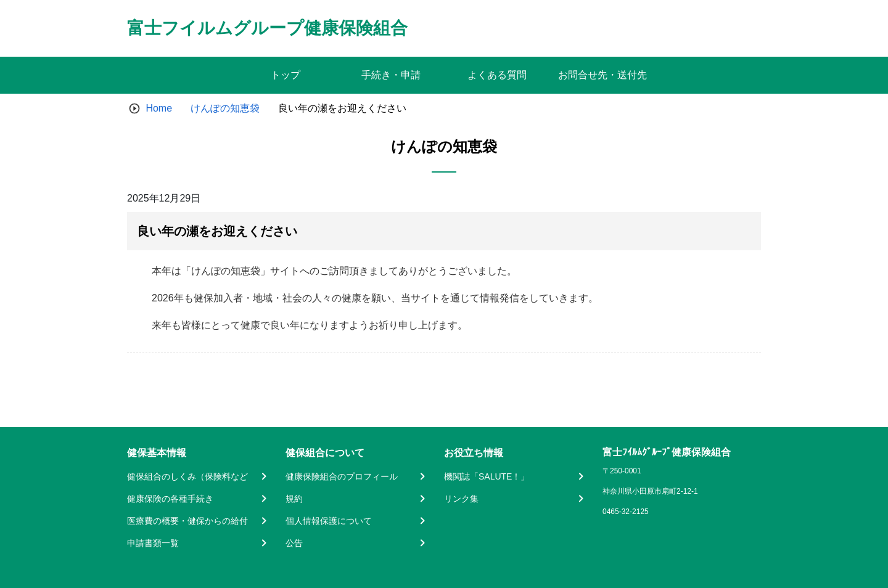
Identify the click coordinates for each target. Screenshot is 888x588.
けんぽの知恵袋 (225, 108)
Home (159, 108)
